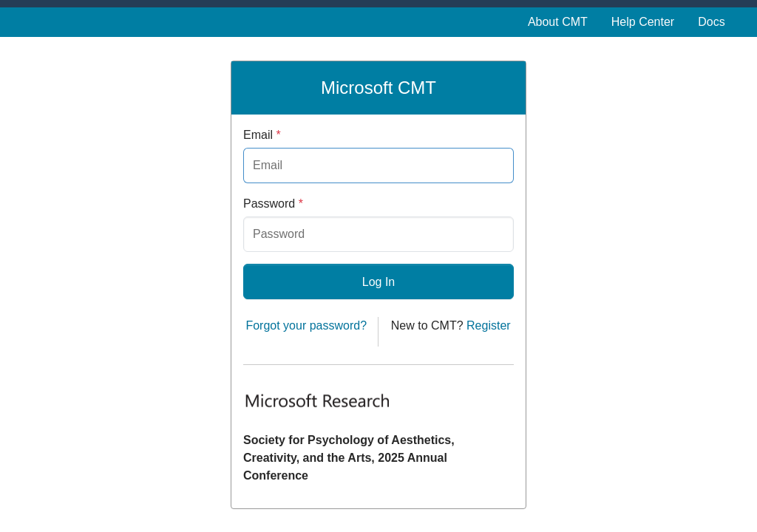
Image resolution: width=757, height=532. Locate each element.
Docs (711, 22)
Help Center (643, 22)
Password (273, 204)
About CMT (558, 22)
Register (489, 325)
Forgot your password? (306, 325)
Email (262, 135)
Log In (378, 282)
